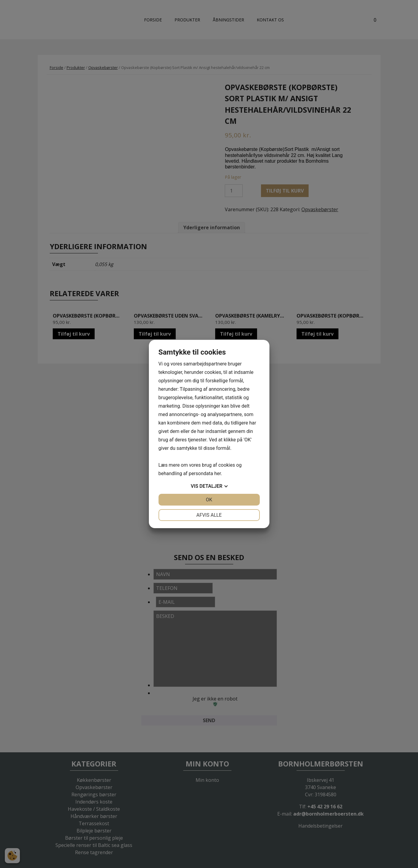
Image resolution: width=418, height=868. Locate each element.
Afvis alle (209, 515)
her (218, 473)
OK (209, 500)
